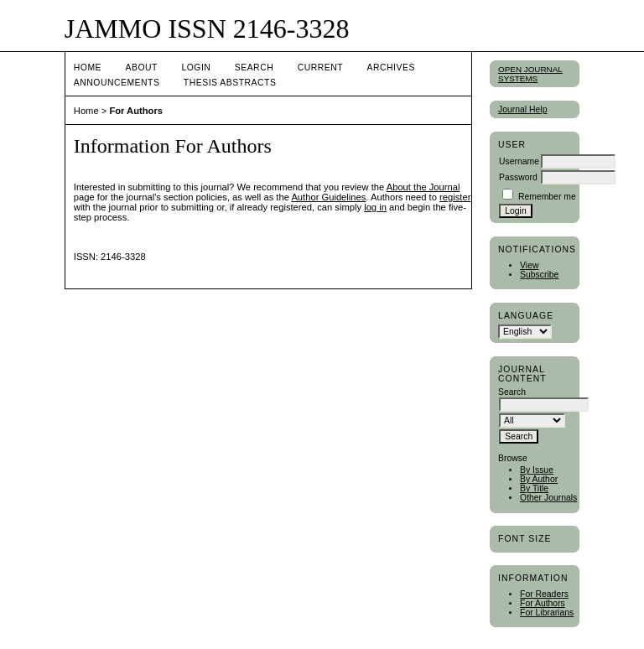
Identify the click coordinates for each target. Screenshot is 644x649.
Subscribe (539, 275)
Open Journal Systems (530, 74)
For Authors (543, 603)
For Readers (544, 594)
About (142, 67)
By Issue (537, 470)
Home (88, 67)
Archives (391, 67)
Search (254, 67)
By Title (534, 488)
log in (375, 207)
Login (196, 67)
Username (519, 161)
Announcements (117, 83)
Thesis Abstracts (230, 83)
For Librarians (547, 613)
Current (320, 67)
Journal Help (522, 109)
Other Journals (548, 498)
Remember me (547, 197)
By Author (539, 479)
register (455, 197)
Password (518, 177)
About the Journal (423, 187)
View (529, 265)
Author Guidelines (328, 197)
